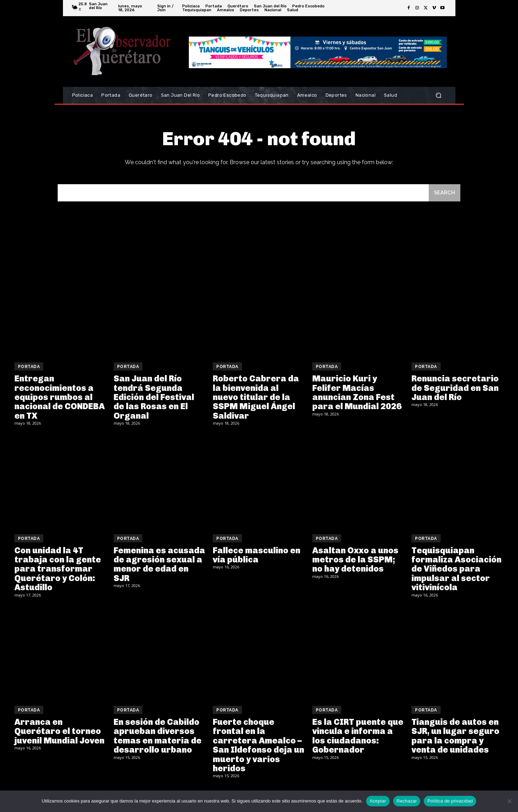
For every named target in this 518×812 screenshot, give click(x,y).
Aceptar (378, 801)
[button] (439, 95)
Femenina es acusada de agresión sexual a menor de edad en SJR (159, 564)
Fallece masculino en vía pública (257, 555)
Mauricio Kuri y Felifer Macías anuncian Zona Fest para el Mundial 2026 (357, 392)
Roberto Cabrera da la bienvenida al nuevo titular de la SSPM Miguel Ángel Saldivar (256, 397)
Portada (29, 367)
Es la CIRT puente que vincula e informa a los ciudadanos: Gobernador (358, 736)
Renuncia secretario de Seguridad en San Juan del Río (455, 388)
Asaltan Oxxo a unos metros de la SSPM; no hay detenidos (355, 560)
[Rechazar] (509, 801)
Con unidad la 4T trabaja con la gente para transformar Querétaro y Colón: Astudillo (58, 569)
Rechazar (407, 801)
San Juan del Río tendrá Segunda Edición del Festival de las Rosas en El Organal (154, 397)
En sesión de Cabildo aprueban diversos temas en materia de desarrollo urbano (158, 736)
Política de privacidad (450, 801)
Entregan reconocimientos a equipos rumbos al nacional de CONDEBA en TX (60, 397)
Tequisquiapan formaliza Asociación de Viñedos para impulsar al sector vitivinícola (456, 569)
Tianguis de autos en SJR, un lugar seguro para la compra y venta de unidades (455, 736)
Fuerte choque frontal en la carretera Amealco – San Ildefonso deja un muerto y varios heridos (258, 745)
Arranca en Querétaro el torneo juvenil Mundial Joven (59, 731)
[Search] (445, 193)
